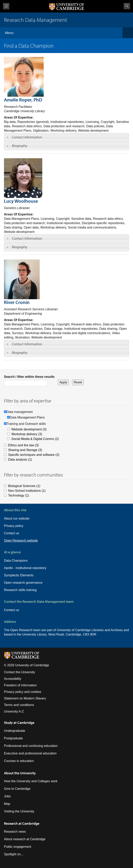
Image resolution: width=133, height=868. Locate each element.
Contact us (12, 533)
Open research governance (23, 583)
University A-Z (14, 711)
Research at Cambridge (22, 823)
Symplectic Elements (19, 575)
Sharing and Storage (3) (25, 450)
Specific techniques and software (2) (34, 455)
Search (127, 6)
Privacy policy (14, 526)
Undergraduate (15, 731)
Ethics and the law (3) (23, 445)
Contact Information (27, 137)
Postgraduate (13, 738)
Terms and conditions (19, 705)
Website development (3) (29, 429)
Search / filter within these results (29, 377)
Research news (15, 832)
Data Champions (16, 561)
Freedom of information (20, 685)
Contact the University (20, 672)
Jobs (7, 796)
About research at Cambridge (25, 839)
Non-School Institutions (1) (27, 491)
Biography (20, 146)
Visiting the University (19, 811)
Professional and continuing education (31, 746)
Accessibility (13, 679)
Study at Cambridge (19, 723)
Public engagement (18, 847)
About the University (20, 773)
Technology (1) (19, 495)
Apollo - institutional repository (25, 568)
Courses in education (19, 761)
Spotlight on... (14, 854)
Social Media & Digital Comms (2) (35, 439)
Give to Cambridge (17, 789)
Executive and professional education (30, 753)
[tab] (66, 137)
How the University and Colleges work (31, 781)
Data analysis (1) (20, 460)
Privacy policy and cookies (23, 692)
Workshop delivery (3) (27, 434)
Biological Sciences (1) (24, 486)
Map (7, 804)
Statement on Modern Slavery (25, 698)
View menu (6, 6)
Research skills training (20, 590)
